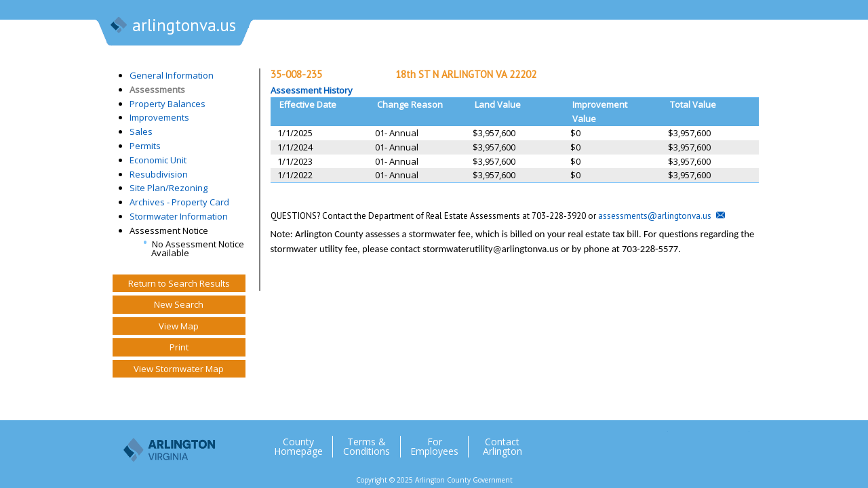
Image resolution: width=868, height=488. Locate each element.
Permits (145, 146)
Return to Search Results (179, 283)
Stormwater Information (179, 216)
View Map (179, 326)
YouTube (738, 441)
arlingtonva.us (172, 26)
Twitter (657, 441)
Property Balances (167, 104)
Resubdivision (159, 174)
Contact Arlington (502, 447)
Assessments (157, 89)
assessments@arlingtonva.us (655, 216)
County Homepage (298, 447)
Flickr (711, 441)
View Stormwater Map (179, 369)
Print (179, 347)
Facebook (684, 441)
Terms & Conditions (367, 447)
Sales (141, 131)
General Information (172, 75)
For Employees (434, 447)
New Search (179, 304)
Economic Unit (158, 160)
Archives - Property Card (179, 202)
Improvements (159, 117)
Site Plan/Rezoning (169, 188)
